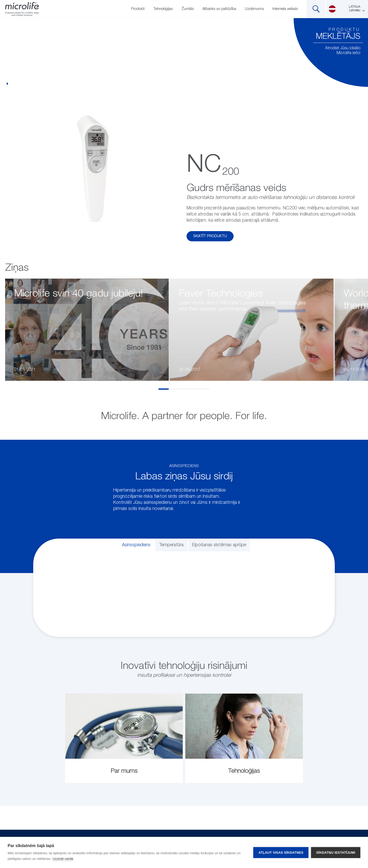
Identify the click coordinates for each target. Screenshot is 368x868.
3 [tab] (184, 389)
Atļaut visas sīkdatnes (281, 853)
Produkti (138, 9)
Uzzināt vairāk (63, 859)
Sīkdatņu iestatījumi (336, 853)
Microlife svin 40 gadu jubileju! (78, 294)
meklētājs (338, 37)
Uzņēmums (254, 9)
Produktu (344, 30)
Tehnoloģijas (163, 9)
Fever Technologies (221, 294)
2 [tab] (174, 389)
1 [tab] (164, 389)
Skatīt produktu (210, 236)
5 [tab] (204, 389)
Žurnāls (188, 9)
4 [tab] (194, 389)
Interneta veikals (285, 9)
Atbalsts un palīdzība (219, 9)
